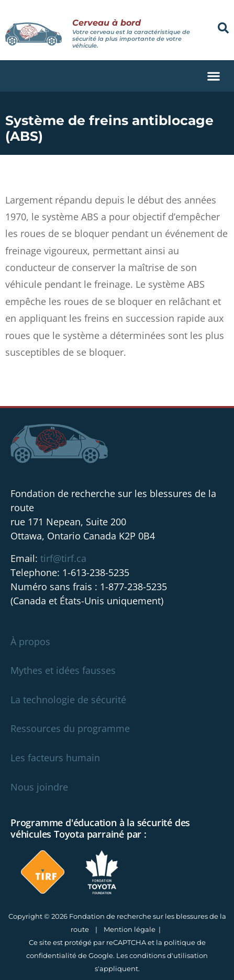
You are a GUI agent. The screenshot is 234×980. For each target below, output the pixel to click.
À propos (30, 641)
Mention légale (130, 929)
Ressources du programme (70, 728)
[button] (223, 28)
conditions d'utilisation (169, 955)
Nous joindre (39, 787)
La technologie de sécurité (68, 700)
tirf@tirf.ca (63, 558)
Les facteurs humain (55, 758)
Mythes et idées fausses (63, 670)
